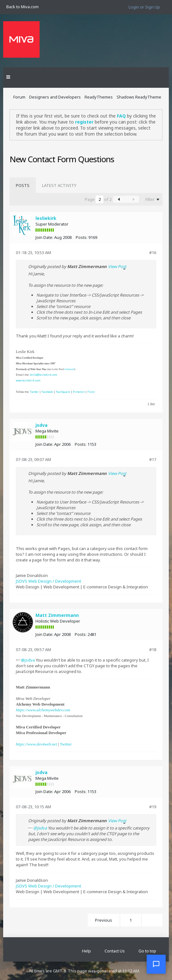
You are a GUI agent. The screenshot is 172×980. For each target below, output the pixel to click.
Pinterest (79, 392)
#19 (153, 807)
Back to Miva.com (22, 7)
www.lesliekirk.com (28, 380)
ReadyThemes (99, 97)
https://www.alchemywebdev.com (43, 710)
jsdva (41, 425)
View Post (117, 266)
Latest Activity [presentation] (59, 185)
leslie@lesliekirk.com (44, 375)
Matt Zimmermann (57, 615)
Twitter (34, 392)
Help (86, 951)
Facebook (47, 392)
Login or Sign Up (144, 7)
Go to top (147, 951)
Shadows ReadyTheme (139, 97)
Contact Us (115, 951)
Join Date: (44, 237)
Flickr (91, 392)
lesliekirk (46, 218)
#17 (153, 459)
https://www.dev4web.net (36, 744)
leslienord (69, 369)
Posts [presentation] (23, 185)
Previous (104, 920)
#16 (153, 253)
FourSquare (63, 392)
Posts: (82, 237)
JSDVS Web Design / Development (48, 581)
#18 (153, 650)
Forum (19, 97)
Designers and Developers (55, 97)
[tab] (23, 185)
